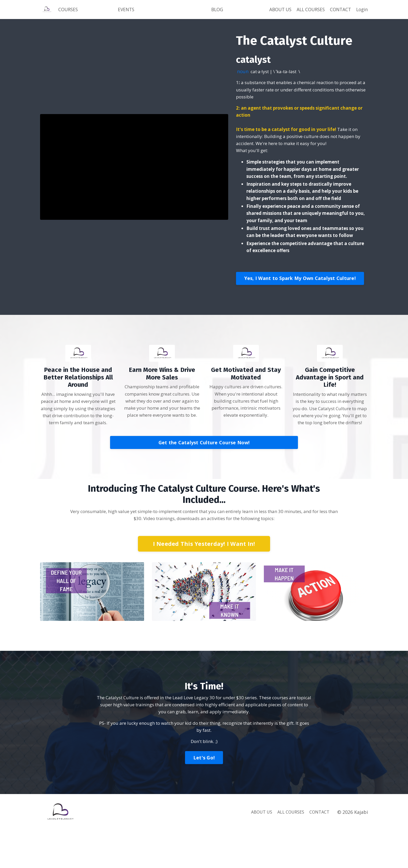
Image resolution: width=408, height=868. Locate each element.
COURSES (69, 13)
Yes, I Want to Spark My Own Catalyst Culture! (300, 303)
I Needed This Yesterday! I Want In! (204, 579)
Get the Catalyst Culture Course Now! (204, 477)
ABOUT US (273, 13)
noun (243, 78)
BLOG (217, 13)
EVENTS (127, 13)
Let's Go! (204, 795)
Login (362, 13)
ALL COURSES (304, 13)
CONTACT (339, 9)
